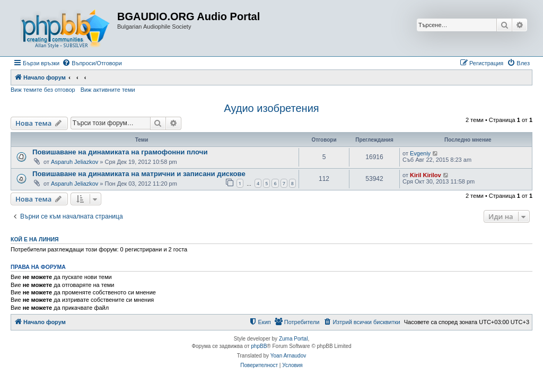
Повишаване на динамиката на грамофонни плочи (120, 152)
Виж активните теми (108, 90)
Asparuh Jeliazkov (75, 162)
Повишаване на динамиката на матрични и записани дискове (139, 174)
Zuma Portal (293, 339)
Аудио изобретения (271, 108)
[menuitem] (92, 63)
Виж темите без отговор (43, 90)
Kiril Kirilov (426, 175)
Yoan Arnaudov (288, 356)
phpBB (259, 346)
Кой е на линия (35, 239)
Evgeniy (420, 153)
